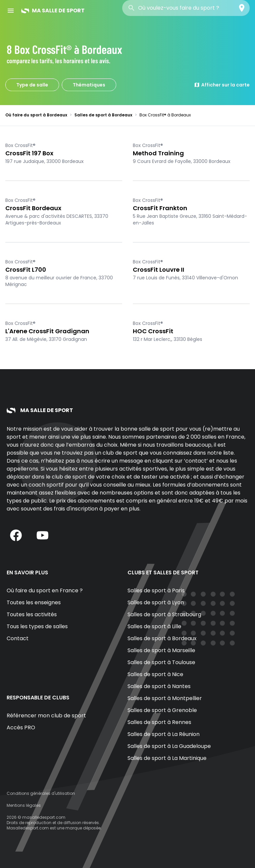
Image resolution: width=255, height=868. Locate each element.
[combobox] (186, 8)
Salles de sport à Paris (156, 590)
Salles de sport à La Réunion (164, 734)
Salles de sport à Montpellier (165, 698)
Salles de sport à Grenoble (162, 710)
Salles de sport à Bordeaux (103, 115)
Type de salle (32, 85)
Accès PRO (21, 727)
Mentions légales (24, 805)
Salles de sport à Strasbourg (164, 614)
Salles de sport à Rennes (159, 722)
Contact (18, 638)
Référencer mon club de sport (46, 716)
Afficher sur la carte (222, 85)
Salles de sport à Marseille (161, 650)
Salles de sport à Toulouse (161, 662)
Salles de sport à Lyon (156, 602)
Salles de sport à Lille (154, 626)
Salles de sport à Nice (155, 674)
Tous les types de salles (37, 626)
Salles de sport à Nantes (159, 686)
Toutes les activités (32, 614)
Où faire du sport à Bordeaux (36, 115)
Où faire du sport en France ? (45, 590)
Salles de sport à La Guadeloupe (169, 746)
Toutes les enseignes (34, 602)
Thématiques (89, 85)
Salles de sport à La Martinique (167, 758)
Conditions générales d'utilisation (41, 793)
